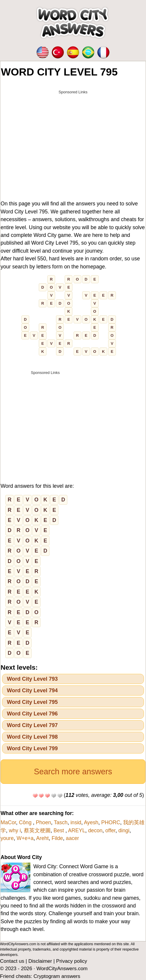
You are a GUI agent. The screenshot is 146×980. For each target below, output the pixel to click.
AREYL (77, 830)
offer (111, 830)
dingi (124, 830)
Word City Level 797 (32, 725)
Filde (57, 838)
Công (26, 822)
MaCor (8, 822)
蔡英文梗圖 (37, 830)
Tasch (61, 822)
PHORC (111, 822)
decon (95, 830)
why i (15, 830)
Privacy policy (72, 961)
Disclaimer (40, 961)
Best (59, 830)
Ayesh (91, 822)
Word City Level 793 (32, 679)
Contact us (12, 961)
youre (7, 838)
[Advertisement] (73, 139)
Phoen (43, 822)
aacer (72, 838)
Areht (42, 838)
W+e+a (25, 838)
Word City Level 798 (32, 737)
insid (76, 822)
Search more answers (73, 772)
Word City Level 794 (32, 690)
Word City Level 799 (32, 748)
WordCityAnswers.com (62, 969)
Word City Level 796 (32, 714)
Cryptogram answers (57, 976)
